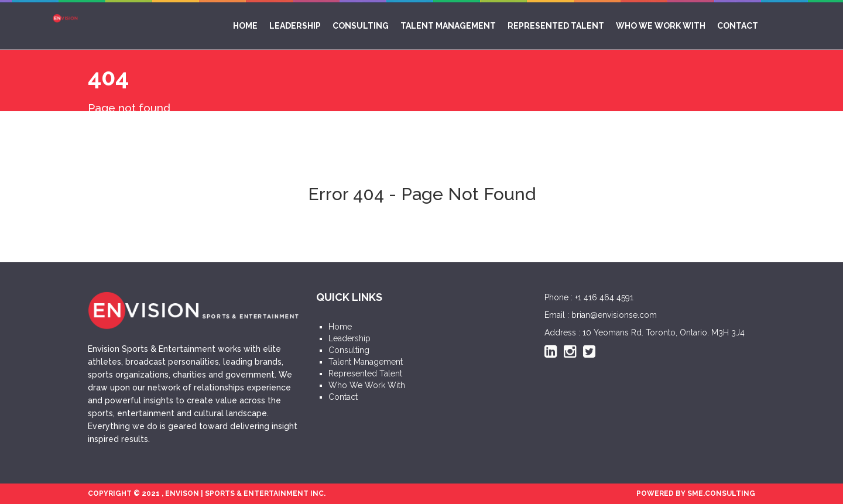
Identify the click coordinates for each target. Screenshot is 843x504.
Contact (738, 26)
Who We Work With (661, 26)
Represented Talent (556, 26)
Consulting (361, 26)
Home (245, 26)
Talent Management (448, 26)
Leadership (295, 26)
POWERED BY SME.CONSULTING (696, 493)
